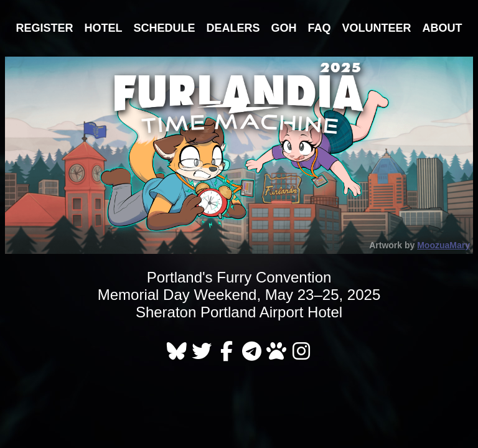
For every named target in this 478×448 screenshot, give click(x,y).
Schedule (164, 28)
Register (44, 28)
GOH (284, 28)
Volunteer (377, 28)
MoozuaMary (443, 245)
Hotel (103, 28)
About (443, 28)
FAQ (320, 28)
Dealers (233, 28)
